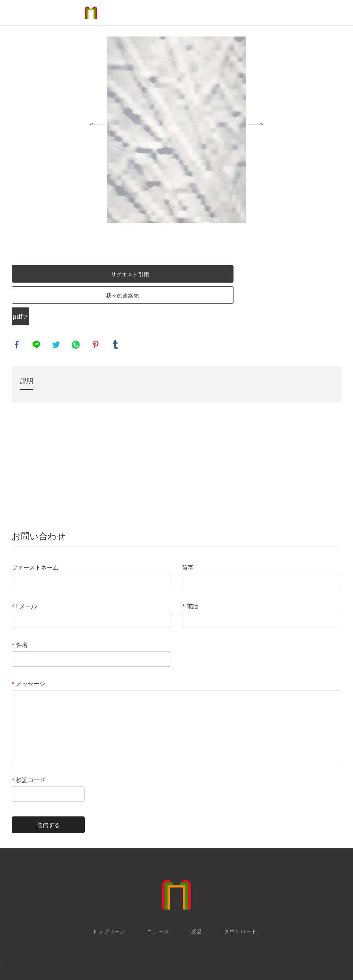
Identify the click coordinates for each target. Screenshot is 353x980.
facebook (23, 297)
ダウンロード (240, 884)
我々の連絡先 (97, 247)
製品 (197, 884)
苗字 (187, 520)
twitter (62, 297)
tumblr (122, 297)
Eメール (30, 559)
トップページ (109, 884)
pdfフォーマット (26, 271)
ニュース (158, 884)
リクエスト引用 (104, 226)
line (43, 297)
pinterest (102, 297)
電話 (190, 559)
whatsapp (82, 297)
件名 (26, 597)
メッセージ (34, 636)
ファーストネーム (41, 520)
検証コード (34, 732)
